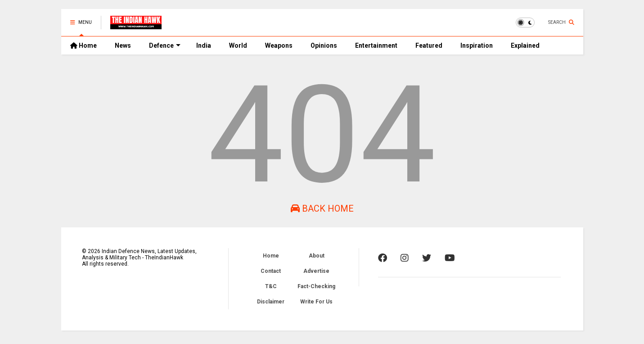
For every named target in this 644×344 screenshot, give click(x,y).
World (238, 45)
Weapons (279, 45)
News (123, 45)
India (204, 45)
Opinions (324, 45)
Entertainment (376, 45)
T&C (271, 286)
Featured (429, 45)
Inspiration (477, 45)
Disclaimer (271, 302)
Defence (165, 45)
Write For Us (316, 302)
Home (83, 45)
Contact (271, 271)
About (317, 256)
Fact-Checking (316, 286)
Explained (525, 45)
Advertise (316, 271)
